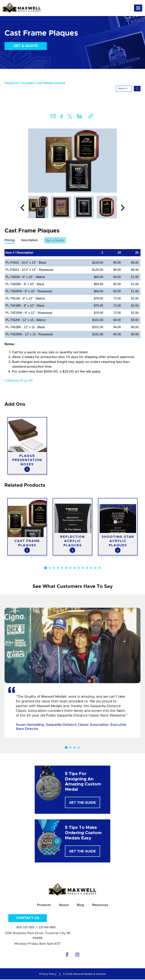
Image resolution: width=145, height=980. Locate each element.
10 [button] (83, 568)
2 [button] (50, 568)
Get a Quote (26, 46)
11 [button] (87, 568)
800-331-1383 (25, 928)
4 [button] (58, 568)
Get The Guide (83, 803)
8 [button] (75, 568)
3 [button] (54, 568)
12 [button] (91, 568)
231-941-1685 (47, 928)
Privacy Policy (48, 975)
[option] (72, 161)
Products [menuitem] (12, 83)
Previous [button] (22, 208)
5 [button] (62, 568)
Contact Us (28, 918)
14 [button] (99, 568)
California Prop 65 (19, 381)
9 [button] (79, 568)
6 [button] (66, 568)
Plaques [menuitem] (27, 83)
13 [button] (95, 568)
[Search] (124, 89)
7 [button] (70, 568)
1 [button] (46, 568)
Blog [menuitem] (81, 906)
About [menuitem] (64, 906)
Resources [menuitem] (101, 906)
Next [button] (123, 208)
